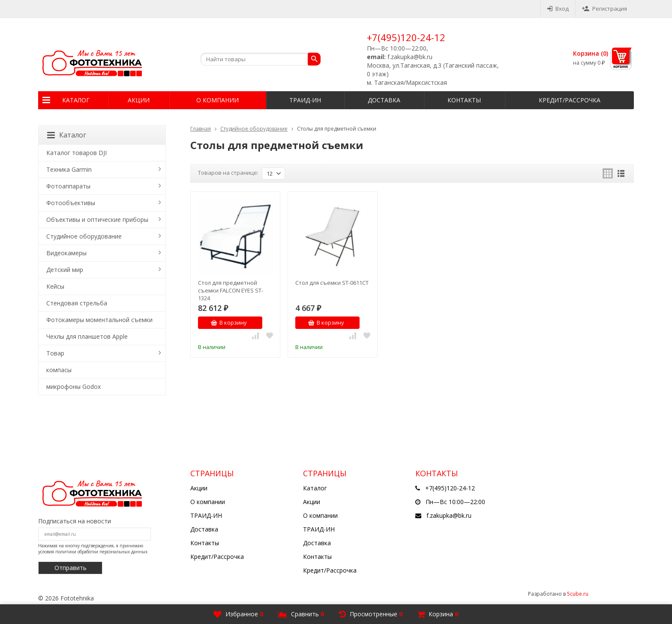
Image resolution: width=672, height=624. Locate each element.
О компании (217, 100)
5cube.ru (578, 594)
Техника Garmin (69, 169)
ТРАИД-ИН (305, 100)
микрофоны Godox (73, 387)
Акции (139, 100)
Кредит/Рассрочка (570, 100)
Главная (201, 129)
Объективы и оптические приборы (97, 219)
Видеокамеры (66, 253)
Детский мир (65, 270)
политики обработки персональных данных (101, 552)
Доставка (384, 100)
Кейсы (55, 286)
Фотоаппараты (68, 186)
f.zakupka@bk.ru (449, 515)
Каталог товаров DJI (76, 153)
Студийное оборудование (254, 129)
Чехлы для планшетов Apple (87, 336)
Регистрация (604, 9)
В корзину (229, 322)
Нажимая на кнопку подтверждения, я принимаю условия (93, 549)
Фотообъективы (71, 203)
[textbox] (261, 59)
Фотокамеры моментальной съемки (99, 320)
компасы (59, 370)
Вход (558, 9)
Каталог (76, 100)
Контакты (464, 100)
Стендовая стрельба (77, 303)
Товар (55, 353)
